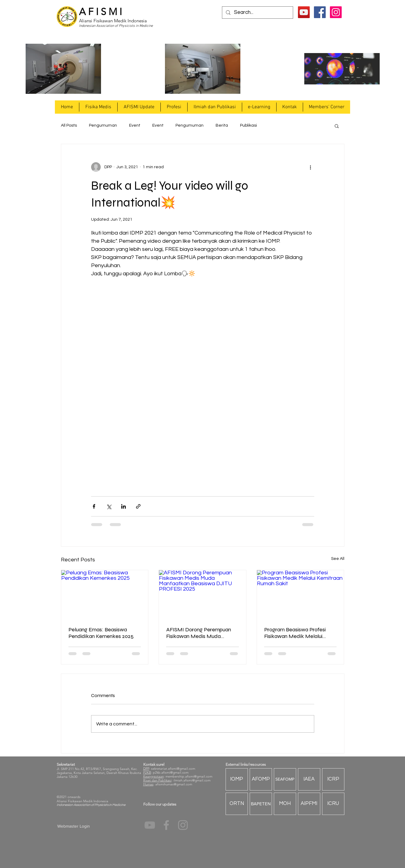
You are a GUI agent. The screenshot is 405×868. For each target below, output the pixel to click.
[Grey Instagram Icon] (183, 825)
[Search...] (257, 13)
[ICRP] (333, 779)
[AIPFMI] (309, 804)
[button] (98, 107)
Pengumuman (103, 125)
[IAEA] (309, 779)
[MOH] (285, 804)
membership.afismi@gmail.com (189, 776)
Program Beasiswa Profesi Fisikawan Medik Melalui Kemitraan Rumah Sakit (295, 633)
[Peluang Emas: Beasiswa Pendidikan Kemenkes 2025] (105, 595)
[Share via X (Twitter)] (109, 506)
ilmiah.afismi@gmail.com (192, 780)
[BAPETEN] (261, 804)
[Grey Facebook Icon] (166, 825)
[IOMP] (237, 779)
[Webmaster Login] (74, 826)
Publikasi (248, 125)
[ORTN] (237, 804)
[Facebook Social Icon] (320, 12)
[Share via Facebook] (94, 506)
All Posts (69, 125)
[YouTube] (304, 12)
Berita (222, 125)
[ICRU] (333, 804)
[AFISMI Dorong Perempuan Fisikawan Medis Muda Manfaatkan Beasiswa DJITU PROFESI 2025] (202, 595)
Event (135, 125)
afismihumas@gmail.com (174, 784)
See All (338, 559)
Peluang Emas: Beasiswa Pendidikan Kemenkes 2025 (101, 633)
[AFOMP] (261, 779)
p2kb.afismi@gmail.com (171, 772)
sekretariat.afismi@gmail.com (173, 769)
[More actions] (311, 167)
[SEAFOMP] (285, 779)
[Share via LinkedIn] (123, 506)
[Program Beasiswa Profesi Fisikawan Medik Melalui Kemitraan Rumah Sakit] (301, 595)
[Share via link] (138, 506)
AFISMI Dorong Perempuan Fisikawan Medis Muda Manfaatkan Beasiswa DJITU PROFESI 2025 (201, 633)
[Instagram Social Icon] (336, 12)
